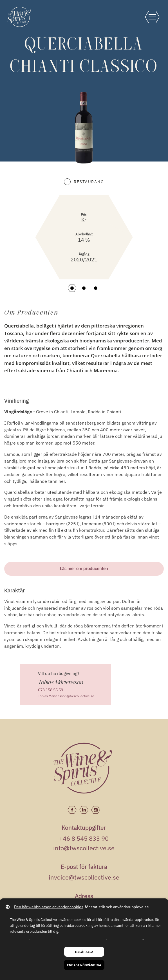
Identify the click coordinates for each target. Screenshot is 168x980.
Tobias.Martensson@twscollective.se (66, 696)
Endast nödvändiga (84, 965)
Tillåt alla (84, 952)
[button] (72, 288)
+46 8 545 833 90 (84, 838)
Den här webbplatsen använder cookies (49, 907)
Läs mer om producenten (84, 569)
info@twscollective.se (84, 848)
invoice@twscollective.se (84, 877)
